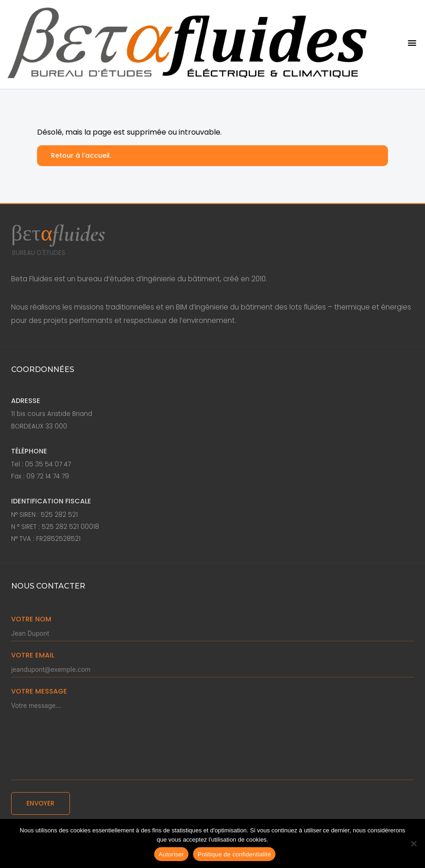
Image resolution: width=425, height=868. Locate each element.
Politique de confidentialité (234, 854)
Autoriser (171, 854)
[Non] (413, 843)
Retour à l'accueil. (81, 155)
